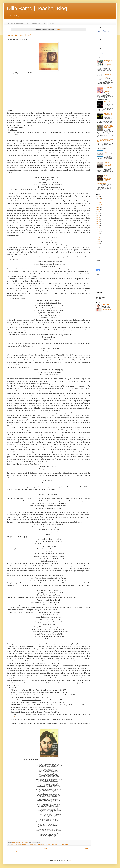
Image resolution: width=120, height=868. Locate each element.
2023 (99, 211)
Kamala (50, 844)
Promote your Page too (101, 36)
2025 (99, 207)
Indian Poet (40, 844)
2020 (99, 217)
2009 (99, 240)
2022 (99, 213)
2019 (99, 219)
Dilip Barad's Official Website (38, 23)
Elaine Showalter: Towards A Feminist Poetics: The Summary (108, 62)
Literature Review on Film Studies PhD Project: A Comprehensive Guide (105, 141)
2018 (99, 221)
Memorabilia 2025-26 (103, 200)
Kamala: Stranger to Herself (19, 35)
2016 (99, 226)
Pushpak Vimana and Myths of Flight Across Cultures (108, 126)
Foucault (20, 844)
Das (12, 844)
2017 (99, 223)
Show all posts (58, 29)
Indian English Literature (32, 844)
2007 (99, 244)
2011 (99, 236)
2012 (99, 234)
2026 (99, 197)
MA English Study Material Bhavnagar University (108, 90)
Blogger (70, 860)
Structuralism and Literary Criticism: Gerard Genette (108, 115)
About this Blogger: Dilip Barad (20, 23)
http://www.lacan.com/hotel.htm (22, 717)
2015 (99, 228)
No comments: (25, 842)
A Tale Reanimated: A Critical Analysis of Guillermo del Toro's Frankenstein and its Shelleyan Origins (105, 179)
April (100, 198)
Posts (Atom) (16, 851)
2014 (99, 230)
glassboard (24, 844)
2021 (99, 215)
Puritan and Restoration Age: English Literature (108, 164)
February (101, 203)
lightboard (67, 844)
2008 (99, 242)
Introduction (45, 844)
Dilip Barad (98, 51)
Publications (52, 23)
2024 (99, 209)
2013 (99, 232)
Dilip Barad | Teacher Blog (37, 8)
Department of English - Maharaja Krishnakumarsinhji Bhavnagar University (103, 31)
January (101, 205)
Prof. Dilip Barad (99, 42)
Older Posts (87, 848)
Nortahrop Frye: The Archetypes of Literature (108, 76)
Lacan (63, 844)
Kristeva (59, 844)
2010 (99, 238)
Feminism (15, 844)
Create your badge (100, 54)
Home (7, 23)
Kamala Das (55, 844)
